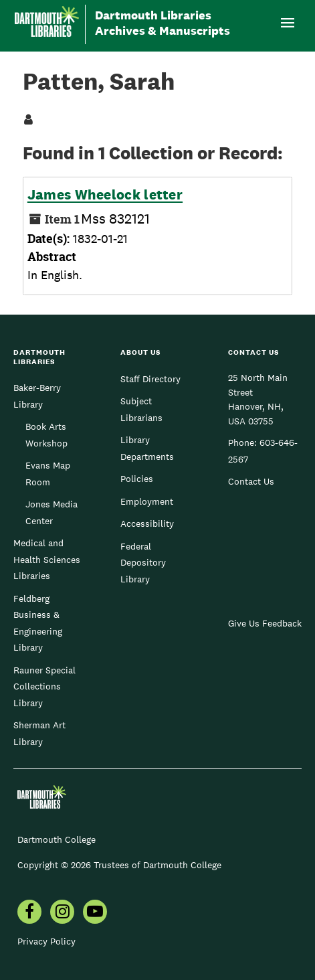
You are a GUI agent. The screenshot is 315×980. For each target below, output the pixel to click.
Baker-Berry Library (37, 396)
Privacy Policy (46, 941)
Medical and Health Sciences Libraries (47, 559)
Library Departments (147, 448)
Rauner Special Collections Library (44, 686)
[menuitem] (29, 913)
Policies (137, 479)
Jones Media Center (51, 512)
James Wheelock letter (105, 195)
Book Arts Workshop (46, 434)
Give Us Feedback (265, 623)
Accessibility (147, 523)
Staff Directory (150, 379)
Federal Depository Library (143, 563)
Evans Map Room (48, 473)
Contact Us (251, 481)
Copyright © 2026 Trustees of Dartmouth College (119, 865)
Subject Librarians (141, 409)
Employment (147, 501)
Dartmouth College (57, 839)
